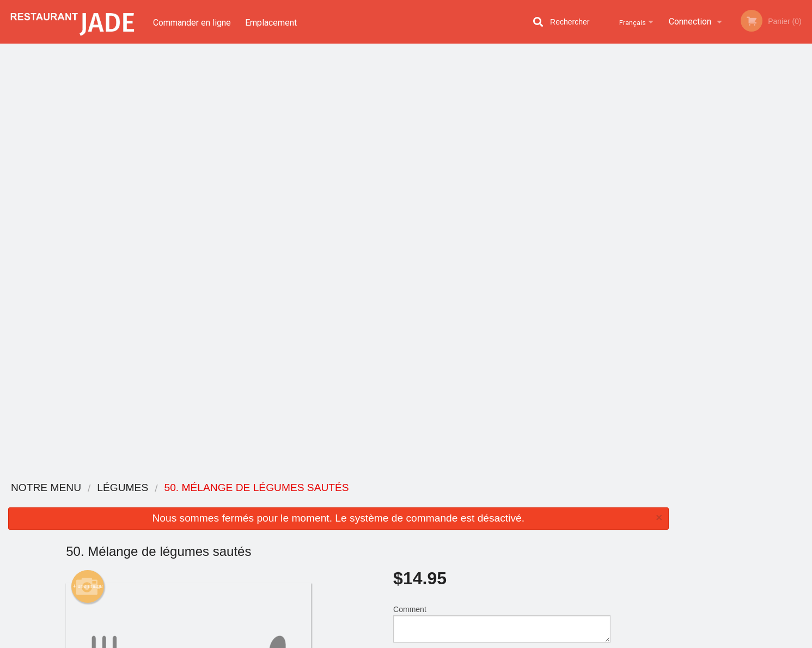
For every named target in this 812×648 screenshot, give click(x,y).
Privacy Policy (365, 640)
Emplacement (273, 22)
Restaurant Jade (185, 488)
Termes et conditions (492, 516)
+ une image (88, 159)
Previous (685, 160)
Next (804, 160)
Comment (502, 196)
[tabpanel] (744, 160)
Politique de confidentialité (481, 534)
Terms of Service (424, 640)
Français (629, 22)
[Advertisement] (338, 436)
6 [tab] (785, 237)
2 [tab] (720, 237)
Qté (426, 240)
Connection (690, 22)
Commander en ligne (192, 22)
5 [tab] (769, 237)
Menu (377, 502)
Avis (466, 502)
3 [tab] (736, 237)
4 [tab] (753, 237)
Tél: (583, 550)
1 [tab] (704, 237)
